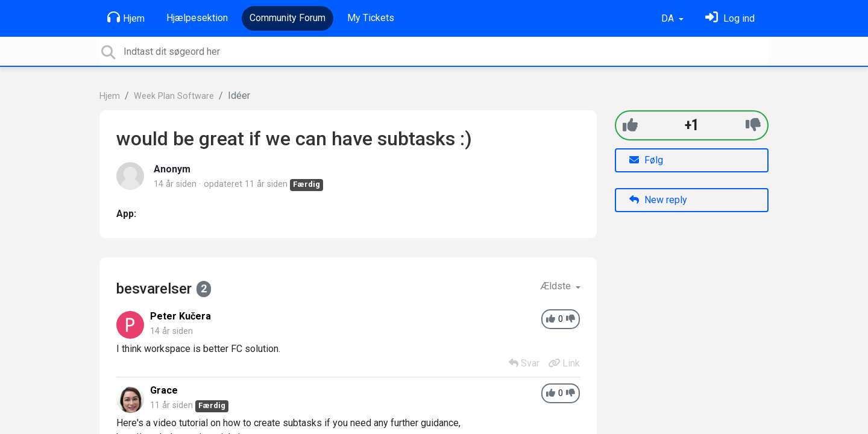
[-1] (753, 125)
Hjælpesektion (197, 18)
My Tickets (371, 18)
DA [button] (669, 18)
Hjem (126, 17)
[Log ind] (730, 18)
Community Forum (288, 18)
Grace (164, 390)
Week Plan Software (174, 96)
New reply (658, 200)
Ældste (557, 286)
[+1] (630, 125)
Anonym (172, 169)
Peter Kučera (181, 316)
